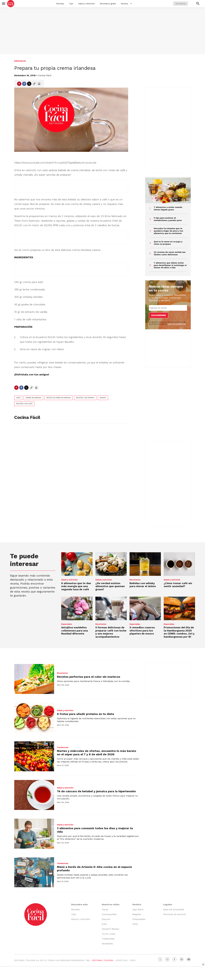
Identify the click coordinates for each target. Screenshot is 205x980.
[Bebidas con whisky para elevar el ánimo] (145, 564)
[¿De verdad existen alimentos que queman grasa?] (111, 564)
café (18, 398)
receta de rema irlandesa (59, 398)
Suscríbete (181, 4)
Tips (71, 4)
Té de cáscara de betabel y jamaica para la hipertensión (96, 791)
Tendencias (63, 747)
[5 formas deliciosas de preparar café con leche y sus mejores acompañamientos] (111, 608)
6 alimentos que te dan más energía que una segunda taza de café (76, 586)
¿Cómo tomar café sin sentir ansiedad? (178, 585)
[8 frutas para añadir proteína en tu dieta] (34, 718)
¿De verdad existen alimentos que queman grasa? (110, 586)
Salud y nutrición (69, 580)
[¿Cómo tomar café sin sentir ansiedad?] (179, 564)
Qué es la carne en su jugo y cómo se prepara (168, 243)
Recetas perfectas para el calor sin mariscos (89, 677)
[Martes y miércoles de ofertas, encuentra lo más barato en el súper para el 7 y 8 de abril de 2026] (34, 756)
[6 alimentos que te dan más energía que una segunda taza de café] (77, 564)
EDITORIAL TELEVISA (102, 960)
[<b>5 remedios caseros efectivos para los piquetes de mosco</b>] (145, 608)
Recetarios (135, 580)
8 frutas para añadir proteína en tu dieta (85, 714)
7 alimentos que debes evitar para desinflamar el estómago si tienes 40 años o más (170, 265)
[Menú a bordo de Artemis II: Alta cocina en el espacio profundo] (34, 872)
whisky (103, 398)
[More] (131, 4)
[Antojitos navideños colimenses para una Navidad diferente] (77, 608)
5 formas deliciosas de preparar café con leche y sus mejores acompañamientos (111, 632)
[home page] (11, 4)
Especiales (20, 61)
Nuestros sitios (111, 904)
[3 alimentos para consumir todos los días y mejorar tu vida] (34, 834)
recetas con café (24, 404)
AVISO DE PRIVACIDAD (177, 324)
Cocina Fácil (45, 75)
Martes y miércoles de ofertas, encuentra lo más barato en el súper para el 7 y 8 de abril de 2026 (97, 753)
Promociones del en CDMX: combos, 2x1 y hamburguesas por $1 (179, 632)
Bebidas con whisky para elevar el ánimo (143, 585)
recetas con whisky (85, 398)
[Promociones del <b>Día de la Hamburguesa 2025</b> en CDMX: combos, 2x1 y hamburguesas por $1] (179, 608)
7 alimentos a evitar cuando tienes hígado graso (168, 208)
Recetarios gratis (108, 4)
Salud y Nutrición (86, 4)
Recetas (60, 4)
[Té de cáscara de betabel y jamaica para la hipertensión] (34, 795)
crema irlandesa (33, 398)
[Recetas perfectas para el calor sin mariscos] (34, 679)
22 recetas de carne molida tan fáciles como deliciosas (170, 253)
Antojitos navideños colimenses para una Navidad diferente (75, 630)
